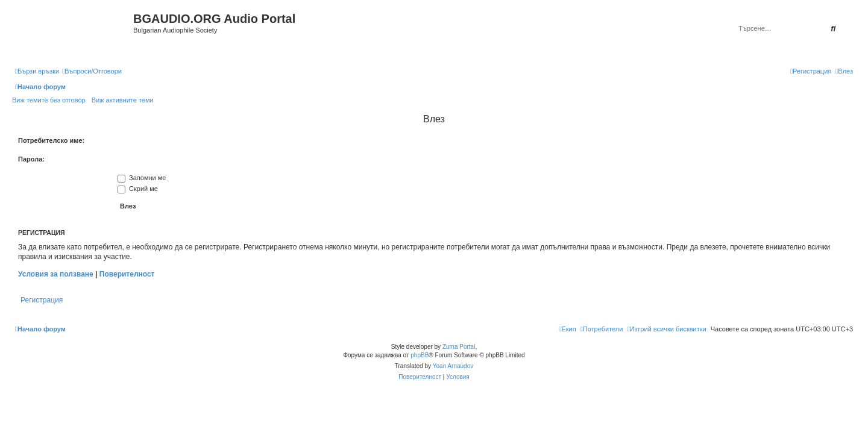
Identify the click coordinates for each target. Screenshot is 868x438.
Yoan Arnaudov (453, 366)
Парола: (31, 159)
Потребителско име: (51, 140)
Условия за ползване (56, 274)
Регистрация (42, 300)
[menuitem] (92, 71)
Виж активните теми (123, 100)
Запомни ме (142, 178)
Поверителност (127, 274)
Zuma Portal (459, 347)
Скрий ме (138, 189)
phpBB (420, 355)
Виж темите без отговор (49, 100)
